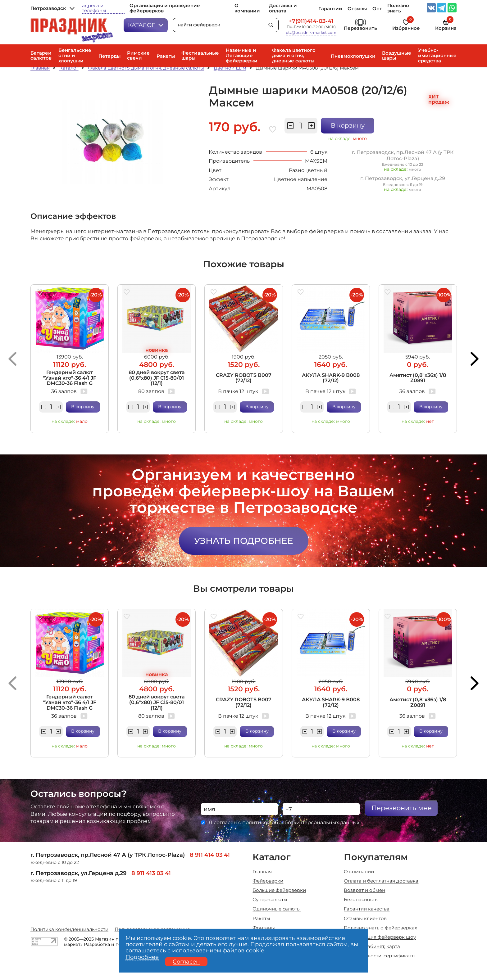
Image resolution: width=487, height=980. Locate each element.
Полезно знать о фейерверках (380, 928)
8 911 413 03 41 (151, 873)
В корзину (348, 125)
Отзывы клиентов (365, 919)
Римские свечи (138, 56)
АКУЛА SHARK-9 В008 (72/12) (331, 378)
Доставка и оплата (283, 8)
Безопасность (361, 900)
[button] (12, 359)
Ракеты (166, 56)
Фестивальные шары (200, 56)
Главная (40, 68)
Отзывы (357, 9)
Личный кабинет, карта (372, 947)
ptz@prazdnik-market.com (311, 33)
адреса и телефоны (94, 8)
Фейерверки (268, 881)
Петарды (109, 56)
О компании (247, 8)
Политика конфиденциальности (69, 930)
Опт (377, 9)
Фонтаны (264, 928)
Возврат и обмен (364, 890)
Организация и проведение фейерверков (165, 8)
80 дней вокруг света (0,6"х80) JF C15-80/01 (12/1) (157, 378)
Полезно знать (398, 8)
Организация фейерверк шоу (380, 937)
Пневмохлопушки (353, 56)
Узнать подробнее (244, 541)
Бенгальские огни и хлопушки (75, 56)
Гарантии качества (367, 909)
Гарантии (330, 9)
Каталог (146, 25)
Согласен (186, 962)
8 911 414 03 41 (210, 855)
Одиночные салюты (277, 909)
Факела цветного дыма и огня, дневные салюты (294, 56)
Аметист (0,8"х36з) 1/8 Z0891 (418, 378)
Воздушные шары (397, 56)
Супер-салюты (270, 900)
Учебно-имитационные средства (437, 56)
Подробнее (142, 957)
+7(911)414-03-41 (311, 21)
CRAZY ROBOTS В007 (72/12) (244, 378)
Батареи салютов (41, 56)
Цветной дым (230, 68)
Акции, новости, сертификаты (380, 956)
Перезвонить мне (402, 808)
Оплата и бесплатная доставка (381, 881)
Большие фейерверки (279, 890)
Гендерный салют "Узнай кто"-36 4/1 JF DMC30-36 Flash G (70, 378)
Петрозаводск (52, 9)
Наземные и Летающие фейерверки (242, 56)
